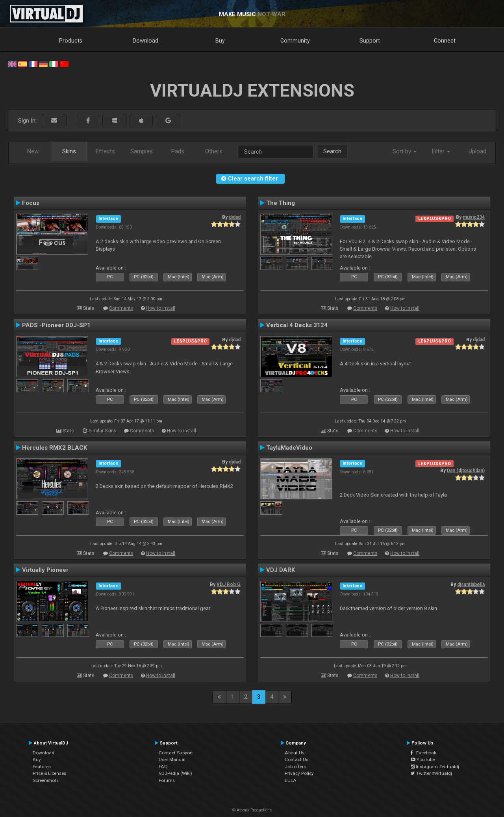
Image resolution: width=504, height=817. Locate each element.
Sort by (405, 151)
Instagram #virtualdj (435, 767)
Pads (178, 151)
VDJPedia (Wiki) (175, 773)
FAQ (163, 767)
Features (42, 767)
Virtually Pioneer (45, 570)
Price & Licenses (49, 773)
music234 (474, 217)
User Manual (172, 759)
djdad (235, 217)
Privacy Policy (299, 773)
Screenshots (46, 780)
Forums (167, 780)
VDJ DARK (281, 570)
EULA (291, 780)
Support (370, 41)
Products (71, 41)
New (33, 151)
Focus (31, 203)
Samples (142, 151)
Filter (441, 151)
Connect (445, 41)
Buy (220, 41)
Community (295, 41)
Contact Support (176, 753)
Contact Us (296, 759)
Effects (105, 151)
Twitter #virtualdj (431, 773)
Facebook (423, 753)
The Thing (281, 203)
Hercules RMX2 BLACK (55, 448)
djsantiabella (471, 584)
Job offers (295, 767)
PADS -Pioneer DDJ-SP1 (56, 325)
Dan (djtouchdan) (466, 471)
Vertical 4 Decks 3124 (297, 325)
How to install (161, 308)
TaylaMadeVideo (289, 448)
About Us (295, 753)
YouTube (423, 759)
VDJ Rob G (229, 584)
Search (332, 151)
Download (145, 41)
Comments (121, 308)
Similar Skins (102, 431)
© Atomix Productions (252, 810)
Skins (69, 151)
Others (214, 151)
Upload (477, 151)
